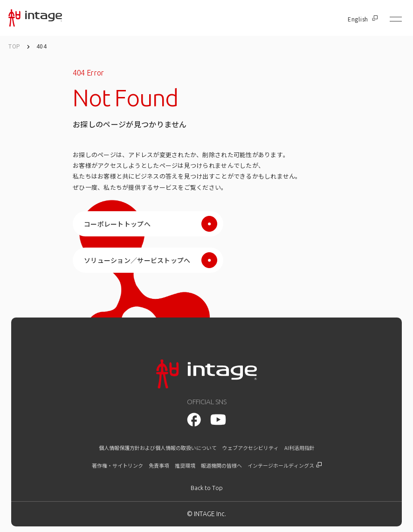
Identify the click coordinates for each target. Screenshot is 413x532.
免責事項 (159, 466)
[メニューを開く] (396, 19)
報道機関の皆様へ (221, 466)
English (363, 19)
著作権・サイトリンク (117, 466)
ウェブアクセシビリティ (251, 448)
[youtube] (194, 420)
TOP (14, 46)
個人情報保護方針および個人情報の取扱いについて (158, 448)
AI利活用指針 (299, 448)
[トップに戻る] (207, 488)
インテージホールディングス (285, 466)
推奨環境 (185, 466)
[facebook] (218, 419)
